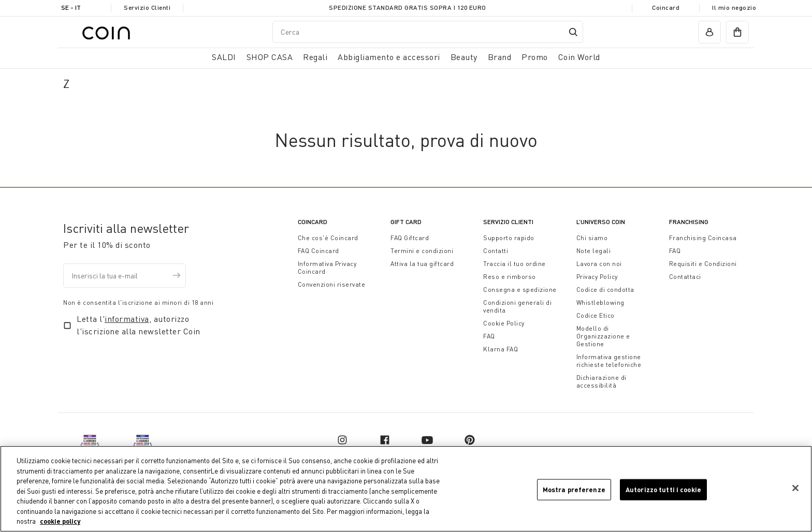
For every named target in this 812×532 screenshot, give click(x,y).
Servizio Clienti (147, 8)
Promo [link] (535, 57)
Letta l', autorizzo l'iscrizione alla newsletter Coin (139, 325)
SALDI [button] (224, 57)
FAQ (489, 336)
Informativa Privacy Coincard (327, 268)
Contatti (496, 251)
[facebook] (385, 440)
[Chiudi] (795, 488)
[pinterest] (470, 440)
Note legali (594, 251)
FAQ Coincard (318, 251)
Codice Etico (596, 315)
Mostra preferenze (574, 489)
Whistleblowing (600, 302)
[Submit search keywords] (573, 32)
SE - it (71, 8)
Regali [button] (315, 57)
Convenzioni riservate (332, 284)
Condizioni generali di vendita (517, 306)
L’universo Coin (601, 222)
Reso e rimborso (510, 277)
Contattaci (685, 277)
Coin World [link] (579, 57)
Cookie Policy (504, 323)
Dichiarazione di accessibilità (601, 381)
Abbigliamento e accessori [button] (389, 57)
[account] (709, 32)
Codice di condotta (605, 290)
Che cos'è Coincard (328, 238)
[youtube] (427, 440)
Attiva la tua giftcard (422, 264)
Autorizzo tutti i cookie (663, 489)
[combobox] (428, 32)
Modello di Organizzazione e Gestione (603, 336)
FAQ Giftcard (410, 238)
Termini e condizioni (422, 251)
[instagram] (342, 440)
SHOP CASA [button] (270, 57)
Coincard (666, 8)
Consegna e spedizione (520, 290)
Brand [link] (500, 57)
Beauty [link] (464, 57)
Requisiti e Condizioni (703, 264)
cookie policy (60, 522)
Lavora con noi (599, 264)
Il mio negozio (734, 8)
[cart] (737, 32)
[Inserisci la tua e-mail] (125, 276)
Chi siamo (592, 238)
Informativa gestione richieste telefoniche (609, 361)
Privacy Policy (597, 277)
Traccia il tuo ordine (514, 264)
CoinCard (313, 222)
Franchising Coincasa (703, 238)
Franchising (689, 222)
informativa (127, 319)
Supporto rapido (509, 238)
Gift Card (406, 222)
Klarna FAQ (501, 349)
